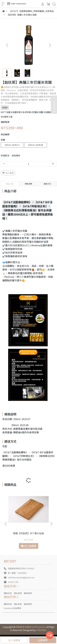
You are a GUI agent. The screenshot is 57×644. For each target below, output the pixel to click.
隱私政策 (18, 593)
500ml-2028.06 (36, 145)
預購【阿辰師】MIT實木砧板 (28, 533)
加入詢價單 (14, 640)
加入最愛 (8, 173)
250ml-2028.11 (12, 145)
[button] (50, 45)
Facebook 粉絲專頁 (12, 608)
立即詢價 (43, 640)
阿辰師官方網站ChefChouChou (31, 627)
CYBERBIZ (41, 630)
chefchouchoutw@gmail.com (21, 577)
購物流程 (8, 593)
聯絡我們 (28, 593)
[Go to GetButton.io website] (50, 641)
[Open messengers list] (50, 635)
